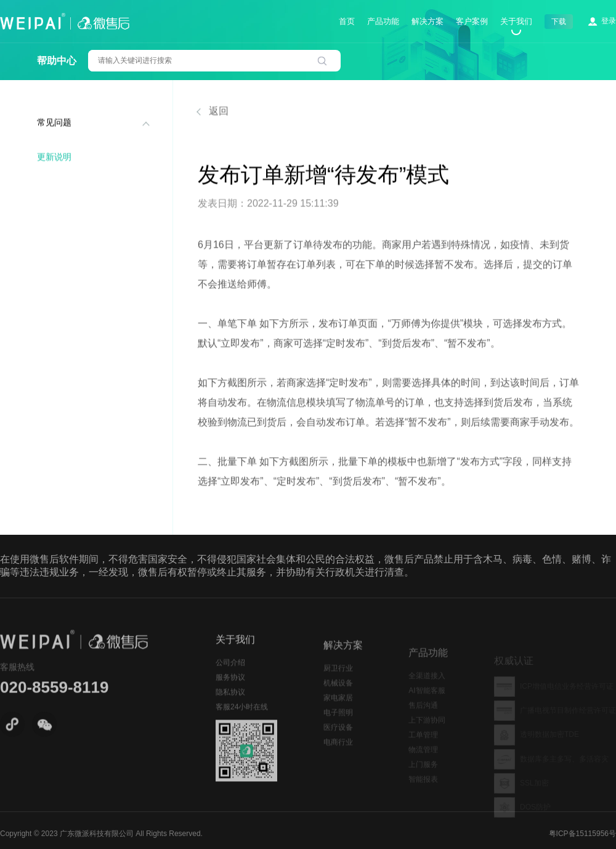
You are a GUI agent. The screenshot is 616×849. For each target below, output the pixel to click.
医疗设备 (338, 739)
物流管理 (423, 761)
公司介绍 (230, 672)
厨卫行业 (338, 680)
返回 (213, 112)
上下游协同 (427, 731)
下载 (559, 22)
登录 (609, 21)
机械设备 (338, 695)
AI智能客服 (427, 702)
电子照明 (338, 725)
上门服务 (423, 776)
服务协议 (230, 686)
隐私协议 (230, 701)
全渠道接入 (427, 687)
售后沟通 (423, 717)
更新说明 (54, 158)
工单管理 (423, 746)
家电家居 (338, 710)
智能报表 (423, 790)
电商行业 (338, 754)
